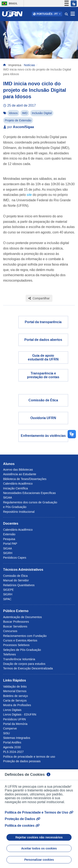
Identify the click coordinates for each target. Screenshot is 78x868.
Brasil (9, 3)
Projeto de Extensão (18, 120)
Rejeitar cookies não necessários (39, 837)
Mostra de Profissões (17, 705)
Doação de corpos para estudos (24, 664)
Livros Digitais (12, 710)
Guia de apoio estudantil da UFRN (43, 357)
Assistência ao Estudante (20, 474)
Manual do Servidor (16, 580)
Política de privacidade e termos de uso (29, 757)
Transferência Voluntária (19, 659)
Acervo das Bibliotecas (18, 470)
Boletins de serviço (15, 696)
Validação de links (15, 687)
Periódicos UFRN (14, 719)
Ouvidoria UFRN (43, 418)
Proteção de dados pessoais (22, 761)
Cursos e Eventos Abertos (20, 640)
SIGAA (7, 498)
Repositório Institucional (19, 512)
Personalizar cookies (39, 860)
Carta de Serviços (15, 700)
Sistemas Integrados (17, 738)
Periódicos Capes (15, 558)
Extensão (9, 534)
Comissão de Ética (43, 400)
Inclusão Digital (42, 113)
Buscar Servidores (15, 626)
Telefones (9, 654)
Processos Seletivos (16, 645)
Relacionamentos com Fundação (25, 636)
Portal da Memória (15, 724)
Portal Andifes (12, 742)
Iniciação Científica (15, 488)
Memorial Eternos (15, 691)
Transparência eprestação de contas (43, 375)
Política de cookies (22, 826)
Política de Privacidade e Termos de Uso (39, 812)
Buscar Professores (16, 622)
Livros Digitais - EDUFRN (20, 714)
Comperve (10, 728)
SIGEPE (8, 590)
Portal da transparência (43, 322)
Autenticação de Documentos (22, 617)
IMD (25, 113)
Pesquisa (9, 539)
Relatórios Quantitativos (19, 585)
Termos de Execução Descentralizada (28, 668)
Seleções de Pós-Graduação (22, 650)
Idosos (13, 113)
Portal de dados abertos (43, 340)
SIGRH (8, 553)
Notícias (30, 65)
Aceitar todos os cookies (39, 848)
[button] (47, 14)
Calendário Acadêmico (18, 484)
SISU (6, 733)
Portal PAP (10, 544)
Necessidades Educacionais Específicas (29, 493)
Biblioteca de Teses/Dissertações (25, 479)
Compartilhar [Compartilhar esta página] (39, 298)
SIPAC (7, 599)
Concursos (10, 631)
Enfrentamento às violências (43, 436)
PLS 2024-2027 (13, 752)
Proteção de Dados (22, 819)
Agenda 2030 (12, 747)
